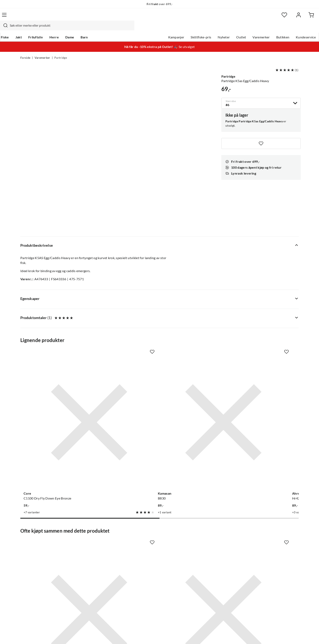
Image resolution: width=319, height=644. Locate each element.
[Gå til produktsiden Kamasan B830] (123, 316)
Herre (74, 29)
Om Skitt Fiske (147, 533)
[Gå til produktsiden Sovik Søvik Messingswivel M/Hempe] (268, 441)
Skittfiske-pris (181, 29)
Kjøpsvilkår (276, 635)
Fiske (24, 29)
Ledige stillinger (148, 540)
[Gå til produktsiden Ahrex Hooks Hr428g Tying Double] (268, 316)
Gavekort (85, 540)
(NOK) (29, 636)
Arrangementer (147, 553)
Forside (25, 50)
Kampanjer (156, 29)
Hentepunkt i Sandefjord (38, 546)
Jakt (38, 29)
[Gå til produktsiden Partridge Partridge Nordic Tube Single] (123, 441)
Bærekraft (144, 566)
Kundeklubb (145, 579)
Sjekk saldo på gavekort (37, 553)
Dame (89, 29)
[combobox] (155, 17)
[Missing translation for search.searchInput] (92, 17)
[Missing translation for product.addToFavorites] (261, 135)
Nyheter (203, 29)
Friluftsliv (55, 29)
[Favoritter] (259, 17)
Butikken (263, 29)
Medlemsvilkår (147, 585)
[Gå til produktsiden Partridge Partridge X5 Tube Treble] (196, 441)
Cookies (293, 635)
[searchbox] (159, 17)
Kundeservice (285, 29)
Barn (104, 29)
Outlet (221, 29)
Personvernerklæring (249, 635)
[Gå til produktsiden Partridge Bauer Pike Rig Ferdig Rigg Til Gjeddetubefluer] (51, 441)
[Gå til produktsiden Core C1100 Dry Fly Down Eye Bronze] (51, 316)
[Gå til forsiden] (40, 17)
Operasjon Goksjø (150, 559)
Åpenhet (143, 572)
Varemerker (241, 29)
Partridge (61, 50)
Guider (25, 540)
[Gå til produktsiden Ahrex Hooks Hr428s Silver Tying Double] (196, 316)
